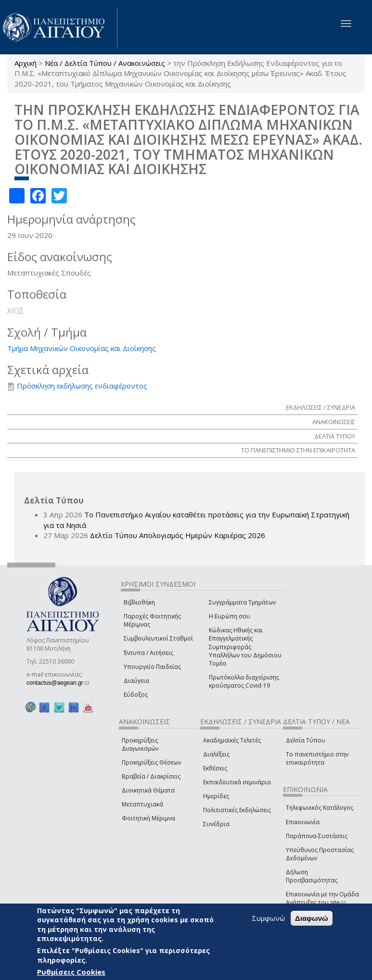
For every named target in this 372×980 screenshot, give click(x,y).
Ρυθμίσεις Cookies (71, 972)
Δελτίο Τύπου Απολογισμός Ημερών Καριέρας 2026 (178, 535)
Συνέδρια (216, 824)
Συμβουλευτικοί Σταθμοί (158, 638)
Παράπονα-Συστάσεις (317, 836)
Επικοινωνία (303, 822)
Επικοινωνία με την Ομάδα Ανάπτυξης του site (322, 898)
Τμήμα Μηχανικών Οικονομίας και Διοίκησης (82, 348)
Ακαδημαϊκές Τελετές (232, 740)
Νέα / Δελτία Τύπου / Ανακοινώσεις (105, 63)
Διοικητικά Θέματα (148, 790)
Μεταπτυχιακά (142, 804)
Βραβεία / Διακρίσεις (151, 776)
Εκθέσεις (215, 768)
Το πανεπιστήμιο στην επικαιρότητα (317, 758)
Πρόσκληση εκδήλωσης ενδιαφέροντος (82, 386)
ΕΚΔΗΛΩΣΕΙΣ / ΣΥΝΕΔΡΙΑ (321, 407)
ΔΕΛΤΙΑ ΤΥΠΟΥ (335, 436)
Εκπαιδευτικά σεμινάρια (237, 782)
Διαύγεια (136, 681)
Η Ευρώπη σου (230, 616)
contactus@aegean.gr (58, 683)
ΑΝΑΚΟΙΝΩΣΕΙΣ (334, 422)
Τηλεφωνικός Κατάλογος (320, 808)
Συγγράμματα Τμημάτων (242, 602)
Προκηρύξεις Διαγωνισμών (140, 744)
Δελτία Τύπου (306, 740)
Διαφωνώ (312, 918)
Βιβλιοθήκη (139, 602)
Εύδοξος (136, 695)
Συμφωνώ (268, 918)
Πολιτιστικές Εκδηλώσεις (237, 810)
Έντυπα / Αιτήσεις (148, 653)
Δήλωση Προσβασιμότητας (312, 876)
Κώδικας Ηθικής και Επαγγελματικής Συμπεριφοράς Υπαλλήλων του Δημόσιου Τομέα (245, 647)
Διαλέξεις (216, 754)
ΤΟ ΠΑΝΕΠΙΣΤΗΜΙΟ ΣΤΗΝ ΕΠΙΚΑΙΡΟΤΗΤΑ (298, 450)
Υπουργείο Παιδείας (152, 667)
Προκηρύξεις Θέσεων (151, 762)
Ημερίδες (216, 796)
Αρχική (26, 63)
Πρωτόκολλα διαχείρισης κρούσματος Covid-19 (244, 681)
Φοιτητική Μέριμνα (148, 818)
